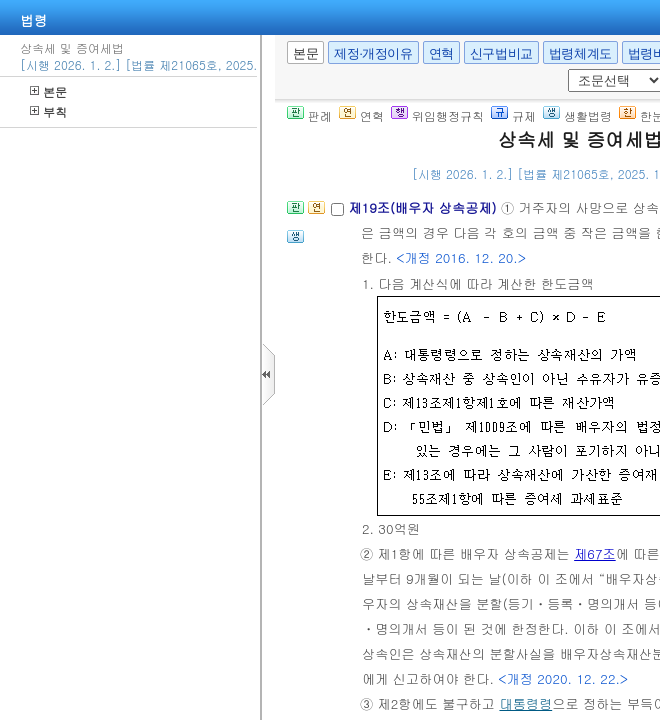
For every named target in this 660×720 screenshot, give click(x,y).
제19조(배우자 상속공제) (424, 207)
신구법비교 (501, 53)
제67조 (595, 553)
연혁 (441, 53)
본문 (48, 91)
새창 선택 (564, 69)
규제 (513, 115)
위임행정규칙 (437, 115)
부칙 (48, 111)
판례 (309, 115)
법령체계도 (580, 53)
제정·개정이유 (373, 53)
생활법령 (577, 115)
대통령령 (525, 703)
